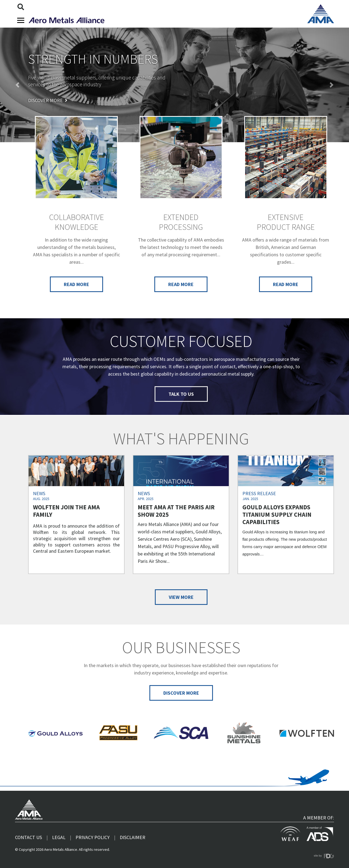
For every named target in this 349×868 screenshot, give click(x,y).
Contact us (28, 837)
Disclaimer (133, 837)
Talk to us (181, 394)
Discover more (48, 100)
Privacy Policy (93, 837)
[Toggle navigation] (21, 20)
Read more (76, 284)
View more (181, 597)
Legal (59, 837)
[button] (17, 85)
